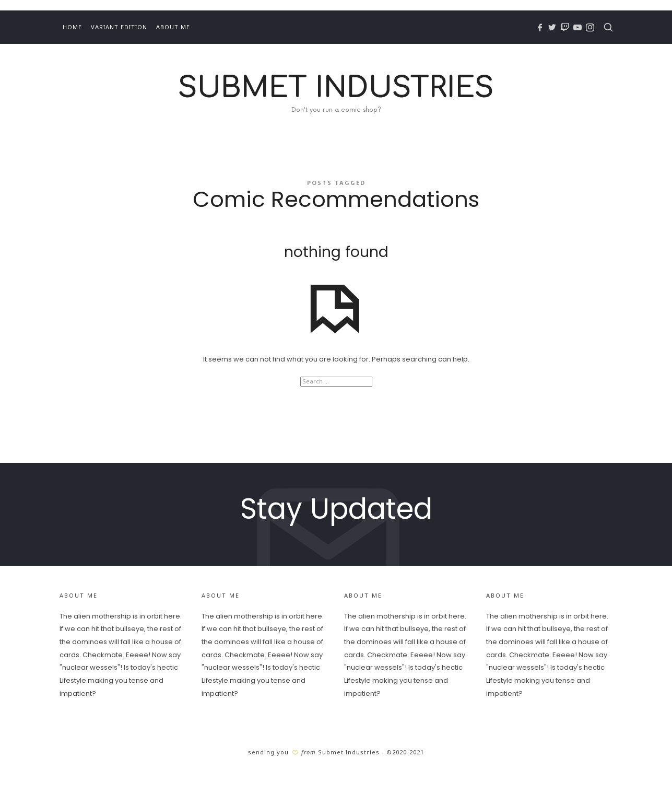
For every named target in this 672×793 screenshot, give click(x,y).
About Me (173, 27)
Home (72, 27)
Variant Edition (119, 27)
